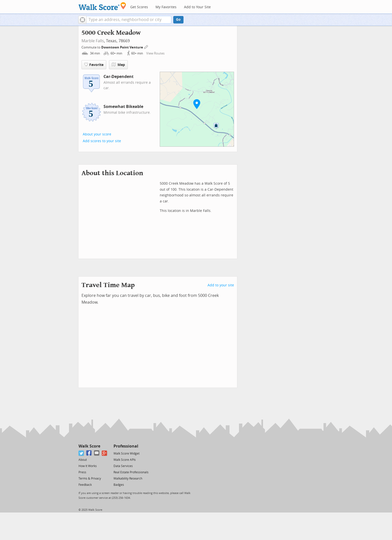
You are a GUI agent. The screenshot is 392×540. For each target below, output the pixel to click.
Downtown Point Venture (122, 47)
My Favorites (166, 7)
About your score (97, 134)
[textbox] (129, 20)
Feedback (85, 485)
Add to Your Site (197, 7)
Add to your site (221, 285)
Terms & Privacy (90, 479)
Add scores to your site (102, 141)
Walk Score (89, 446)
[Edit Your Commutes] (146, 47)
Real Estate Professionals (131, 472)
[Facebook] (89, 453)
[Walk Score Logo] (102, 6)
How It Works (88, 466)
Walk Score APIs (125, 460)
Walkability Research (128, 479)
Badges (119, 485)
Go (178, 20)
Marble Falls (93, 41)
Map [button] (118, 65)
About (83, 460)
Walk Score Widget (126, 454)
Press (82, 472)
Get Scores (139, 7)
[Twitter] (81, 453)
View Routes (155, 53)
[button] (82, 20)
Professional (126, 446)
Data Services (123, 466)
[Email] (97, 453)
